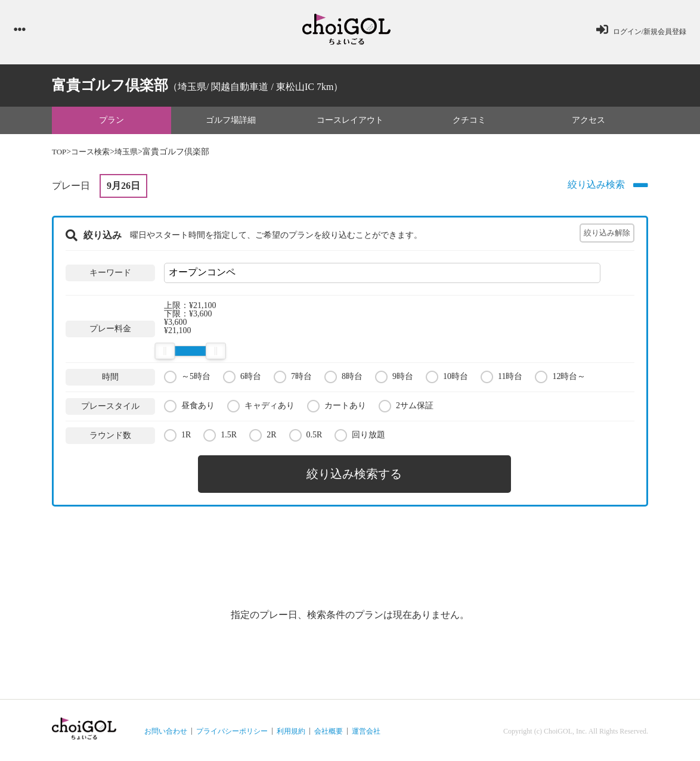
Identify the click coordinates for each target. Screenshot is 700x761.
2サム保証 (406, 407)
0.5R (306, 437)
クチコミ (469, 121)
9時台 (394, 378)
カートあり (337, 407)
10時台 (447, 378)
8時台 (343, 378)
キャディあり (261, 407)
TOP (60, 153)
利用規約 (291, 729)
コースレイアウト (350, 121)
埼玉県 (131, 153)
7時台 (293, 378)
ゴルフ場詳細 (231, 121)
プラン (111, 121)
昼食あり (189, 407)
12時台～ (560, 378)
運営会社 (366, 729)
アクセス (589, 121)
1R (177, 437)
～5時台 (187, 378)
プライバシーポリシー (232, 729)
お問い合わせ (166, 729)
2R (263, 437)
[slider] (165, 353)
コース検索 (93, 153)
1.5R (220, 437)
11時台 (501, 378)
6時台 (242, 378)
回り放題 (360, 437)
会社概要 (329, 729)
